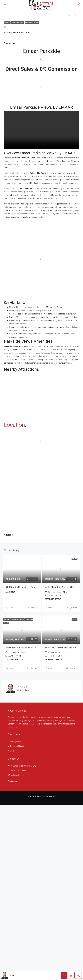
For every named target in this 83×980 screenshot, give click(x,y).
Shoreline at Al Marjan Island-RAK (61, 648)
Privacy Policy (16, 742)
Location (14, 425)
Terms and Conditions (19, 747)
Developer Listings (32, 23)
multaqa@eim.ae (18, 776)
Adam (11, 608)
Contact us (12, 782)
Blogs (12, 751)
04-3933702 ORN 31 (19, 771)
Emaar (7, 23)
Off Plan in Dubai (18, 23)
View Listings (23, 691)
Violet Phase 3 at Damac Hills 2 (60, 588)
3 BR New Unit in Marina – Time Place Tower (26, 588)
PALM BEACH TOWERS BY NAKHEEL (23, 648)
